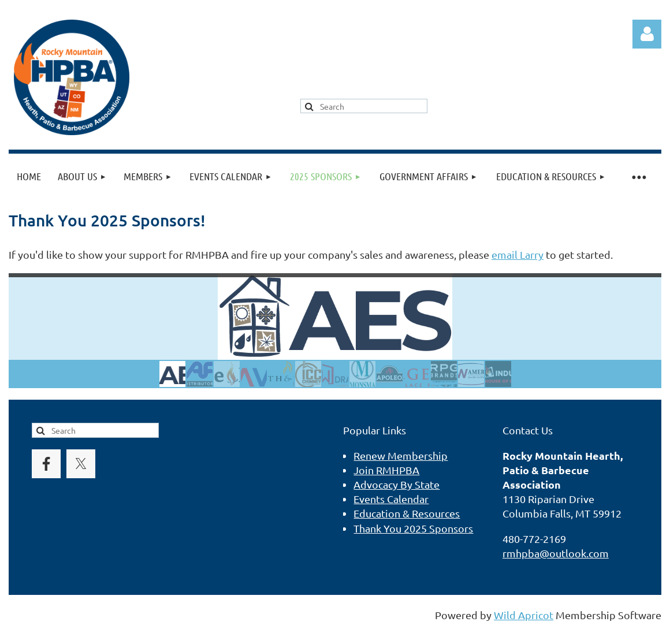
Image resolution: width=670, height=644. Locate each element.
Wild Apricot (524, 615)
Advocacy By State (397, 484)
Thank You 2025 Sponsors (413, 528)
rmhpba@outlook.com (556, 553)
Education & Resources (407, 513)
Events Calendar (391, 499)
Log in (647, 34)
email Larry (518, 254)
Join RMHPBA (386, 470)
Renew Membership (401, 455)
